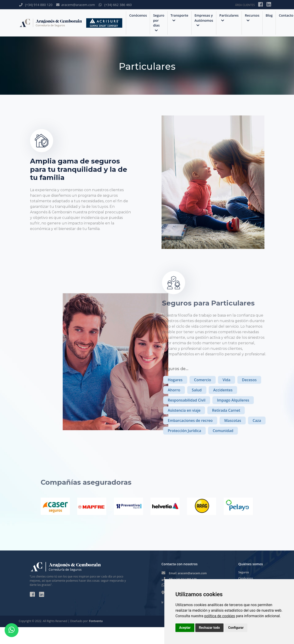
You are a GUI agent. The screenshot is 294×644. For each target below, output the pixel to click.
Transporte (179, 18)
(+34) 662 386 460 (115, 5)
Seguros (244, 572)
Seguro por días (159, 23)
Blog (269, 15)
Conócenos (138, 15)
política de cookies (220, 616)
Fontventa (96, 621)
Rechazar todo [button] (210, 628)
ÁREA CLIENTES (245, 5)
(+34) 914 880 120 (36, 5)
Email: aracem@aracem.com (188, 573)
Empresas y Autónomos (204, 20)
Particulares (229, 18)
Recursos (252, 18)
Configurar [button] (236, 628)
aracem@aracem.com (76, 5)
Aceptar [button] (185, 628)
